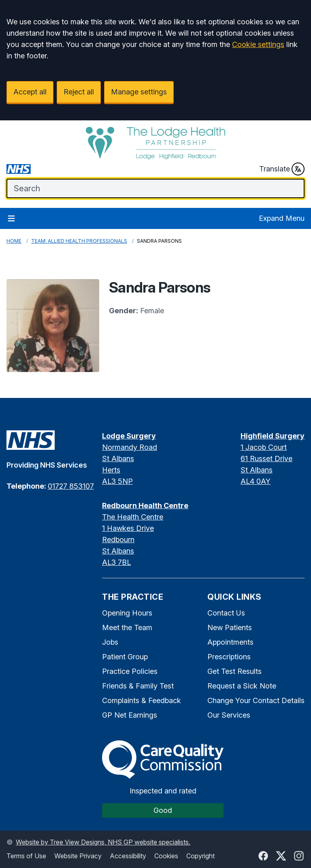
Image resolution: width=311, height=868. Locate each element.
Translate (282, 169)
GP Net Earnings (130, 715)
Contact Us (226, 613)
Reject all (79, 92)
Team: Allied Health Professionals (79, 241)
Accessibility (128, 856)
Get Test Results (234, 671)
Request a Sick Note (242, 686)
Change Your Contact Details (256, 700)
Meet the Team (127, 627)
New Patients (230, 627)
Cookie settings (258, 44)
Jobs (110, 642)
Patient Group (125, 657)
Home (14, 241)
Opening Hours (127, 613)
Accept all (30, 92)
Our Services (229, 715)
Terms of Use (26, 856)
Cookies (166, 856)
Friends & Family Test (138, 686)
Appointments (230, 642)
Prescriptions (229, 657)
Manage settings (139, 92)
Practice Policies (130, 671)
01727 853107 (71, 486)
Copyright (200, 856)
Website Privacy (78, 856)
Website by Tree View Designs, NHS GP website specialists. (103, 842)
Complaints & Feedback (142, 700)
